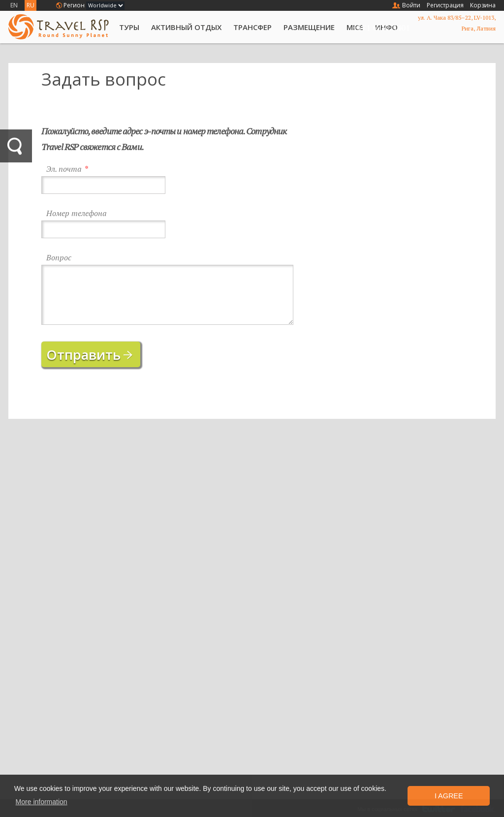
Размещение (309, 27)
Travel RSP (59, 27)
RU (31, 5)
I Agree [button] (449, 796)
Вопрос (59, 258)
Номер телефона (77, 213)
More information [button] (42, 802)
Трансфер (252, 27)
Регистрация (445, 5)
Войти (411, 5)
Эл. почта (64, 169)
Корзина (483, 5)
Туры (129, 27)
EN (14, 5)
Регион (74, 5)
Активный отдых (186, 27)
